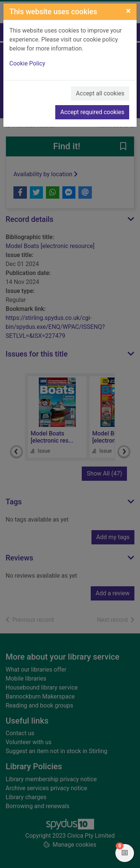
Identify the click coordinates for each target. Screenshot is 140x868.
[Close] (128, 11)
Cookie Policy (27, 63)
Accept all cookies (100, 93)
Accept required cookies (92, 112)
